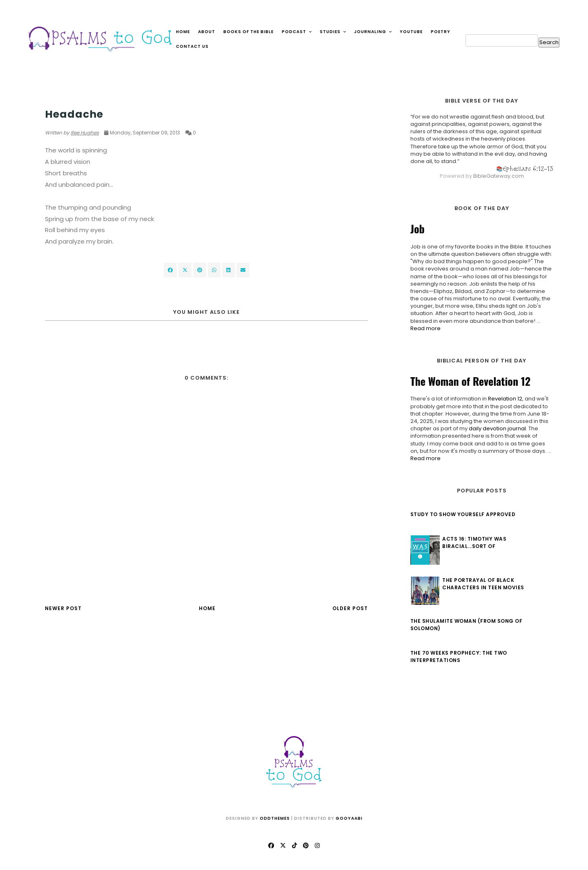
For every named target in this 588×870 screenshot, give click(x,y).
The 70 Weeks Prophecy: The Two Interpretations (457, 656)
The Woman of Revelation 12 (468, 381)
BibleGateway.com (497, 176)
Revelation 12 (503, 399)
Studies (333, 32)
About (207, 32)
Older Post (350, 608)
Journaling (373, 32)
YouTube (411, 32)
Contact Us (192, 46)
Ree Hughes (85, 133)
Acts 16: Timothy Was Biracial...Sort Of (473, 542)
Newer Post (63, 608)
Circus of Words (70, 98)
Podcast (297, 32)
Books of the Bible (248, 32)
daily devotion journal (495, 428)
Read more (423, 328)
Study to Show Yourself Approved (461, 514)
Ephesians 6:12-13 (526, 169)
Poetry (441, 32)
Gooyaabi (349, 818)
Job (415, 229)
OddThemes (275, 818)
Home (183, 32)
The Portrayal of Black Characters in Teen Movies (482, 584)
